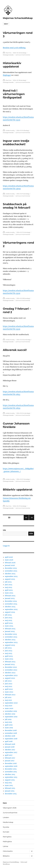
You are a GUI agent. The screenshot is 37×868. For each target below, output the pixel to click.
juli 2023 (8, 648)
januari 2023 (10, 664)
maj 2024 (8, 620)
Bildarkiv (6, 856)
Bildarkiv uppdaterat (18, 490)
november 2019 (11, 711)
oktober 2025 (10, 574)
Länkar (6, 846)
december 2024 (11, 601)
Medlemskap (8, 822)
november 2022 (11, 670)
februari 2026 (10, 563)
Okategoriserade (8, 55)
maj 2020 (8, 706)
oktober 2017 (10, 750)
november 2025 (11, 571)
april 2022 (9, 689)
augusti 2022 (10, 678)
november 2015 (11, 772)
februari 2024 (10, 629)
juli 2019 (8, 719)
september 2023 (11, 642)
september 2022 (11, 675)
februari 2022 (10, 695)
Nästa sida (31, 520)
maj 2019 (8, 722)
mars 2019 (9, 728)
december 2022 (11, 667)
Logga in (6, 546)
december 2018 (11, 730)
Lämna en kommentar (23, 55)
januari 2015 (10, 791)
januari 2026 (10, 565)
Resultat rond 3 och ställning (14, 48)
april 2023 (9, 656)
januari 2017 (10, 761)
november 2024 (11, 604)
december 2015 (11, 769)
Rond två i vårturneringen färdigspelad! (14, 94)
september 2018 (11, 739)
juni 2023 (8, 651)
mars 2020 (9, 708)
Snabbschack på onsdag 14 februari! (17, 206)
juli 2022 (8, 681)
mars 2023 (9, 659)
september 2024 (11, 609)
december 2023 (11, 634)
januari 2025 (10, 598)
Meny (6, 24)
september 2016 (11, 766)
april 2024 (9, 623)
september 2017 (11, 752)
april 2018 (9, 741)
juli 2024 (8, 615)
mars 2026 (9, 560)
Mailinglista (7, 842)
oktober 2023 (10, 640)
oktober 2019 (10, 714)
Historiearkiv (8, 851)
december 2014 (11, 794)
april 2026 (9, 557)
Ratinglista (7, 837)
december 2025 (11, 568)
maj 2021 (8, 700)
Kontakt (6, 832)
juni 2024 (9, 618)
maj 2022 (8, 686)
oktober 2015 (10, 774)
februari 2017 (10, 758)
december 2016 (11, 763)
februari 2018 (10, 744)
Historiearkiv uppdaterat (12, 65)
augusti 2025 (10, 579)
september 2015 (11, 777)
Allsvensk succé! (15, 350)
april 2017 (9, 755)
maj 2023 (8, 653)
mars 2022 (9, 692)
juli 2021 (8, 697)
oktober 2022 (10, 673)
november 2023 (11, 637)
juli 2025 (8, 582)
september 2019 (11, 717)
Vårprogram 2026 (10, 808)
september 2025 (11, 576)
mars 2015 (9, 785)
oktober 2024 (10, 607)
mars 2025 (9, 593)
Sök (4, 530)
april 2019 (9, 725)
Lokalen (6, 817)
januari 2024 (10, 631)
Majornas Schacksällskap (18, 18)
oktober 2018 (10, 736)
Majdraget (7, 75)
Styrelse (6, 827)
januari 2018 (10, 747)
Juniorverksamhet (10, 813)
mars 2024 (9, 626)
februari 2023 (10, 662)
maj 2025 (8, 587)
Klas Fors (8, 53)
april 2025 (9, 590)
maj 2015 (8, 783)
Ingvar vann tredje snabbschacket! (16, 142)
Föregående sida (26, 520)
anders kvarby (10, 130)
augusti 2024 (10, 612)
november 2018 (11, 733)
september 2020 (11, 703)
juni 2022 (9, 684)
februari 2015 (10, 788)
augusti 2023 (10, 645)
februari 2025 (10, 596)
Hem (5, 803)
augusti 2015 (10, 780)
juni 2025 (9, 585)
